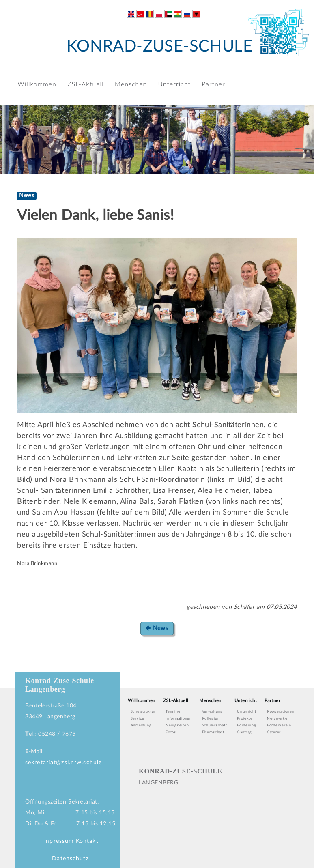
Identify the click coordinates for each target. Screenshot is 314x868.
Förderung (247, 725)
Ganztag (244, 732)
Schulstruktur (143, 712)
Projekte (245, 719)
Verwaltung (212, 712)
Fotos (171, 732)
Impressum (58, 841)
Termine (173, 712)
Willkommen (37, 84)
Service (138, 719)
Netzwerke (277, 719)
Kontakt (87, 841)
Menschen (131, 84)
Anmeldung (141, 725)
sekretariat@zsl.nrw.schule (63, 763)
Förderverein (279, 725)
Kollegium (211, 719)
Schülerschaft (215, 725)
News (157, 628)
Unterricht (175, 84)
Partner (213, 84)
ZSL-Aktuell (86, 84)
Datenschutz (70, 859)
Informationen (179, 719)
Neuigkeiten (177, 725)
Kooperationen (281, 712)
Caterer (274, 732)
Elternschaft (213, 732)
